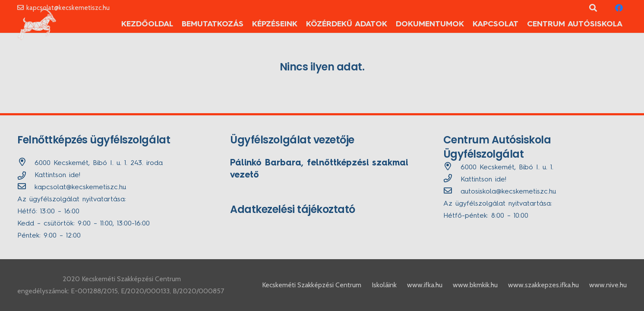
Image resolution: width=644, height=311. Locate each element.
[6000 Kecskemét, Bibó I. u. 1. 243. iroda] (26, 163)
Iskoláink (384, 285)
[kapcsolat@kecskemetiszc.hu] (26, 187)
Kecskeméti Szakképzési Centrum (312, 285)
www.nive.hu (608, 285)
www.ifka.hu (425, 285)
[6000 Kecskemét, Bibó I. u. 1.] (452, 168)
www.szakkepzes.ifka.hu (543, 285)
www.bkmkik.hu (475, 285)
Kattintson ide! (57, 175)
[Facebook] (619, 8)
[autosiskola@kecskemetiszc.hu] (452, 192)
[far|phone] (452, 180)
